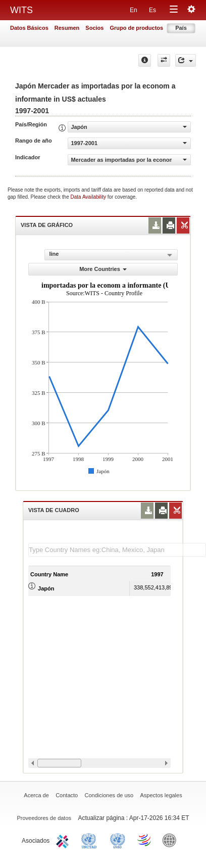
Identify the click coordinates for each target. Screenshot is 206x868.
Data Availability (89, 197)
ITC (64, 840)
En (134, 10)
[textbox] (117, 550)
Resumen (67, 28)
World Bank (172, 840)
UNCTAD (91, 840)
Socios (94, 28)
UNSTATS (118, 840)
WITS (21, 10)
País (181, 28)
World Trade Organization (145, 840)
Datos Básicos (29, 28)
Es (152, 10)
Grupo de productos (136, 28)
